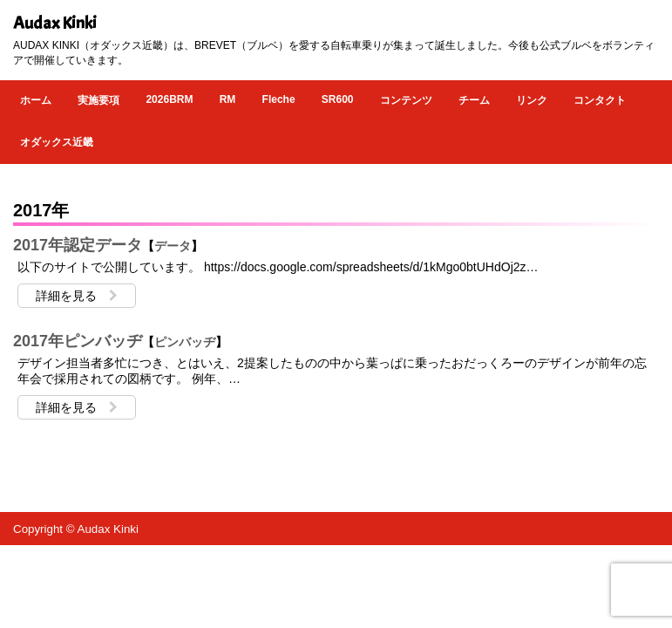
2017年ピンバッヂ (78, 341)
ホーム (36, 100)
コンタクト (600, 100)
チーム (474, 100)
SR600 (338, 99)
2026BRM (169, 99)
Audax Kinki (55, 23)
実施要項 (98, 100)
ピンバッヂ (185, 342)
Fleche (279, 99)
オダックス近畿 (57, 142)
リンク (532, 100)
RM (228, 99)
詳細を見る (77, 296)
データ (173, 246)
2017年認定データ (78, 245)
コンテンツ (406, 100)
